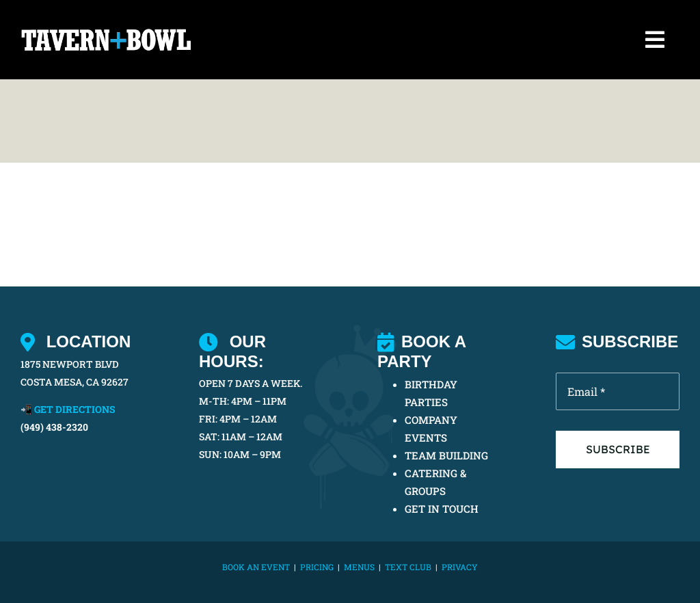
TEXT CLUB (408, 567)
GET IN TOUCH (442, 509)
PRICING (317, 567)
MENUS (359, 567)
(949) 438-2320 (54, 427)
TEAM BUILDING (446, 455)
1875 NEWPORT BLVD (70, 364)
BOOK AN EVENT (256, 567)
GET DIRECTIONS (75, 409)
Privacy (460, 567)
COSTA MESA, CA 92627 (75, 382)
